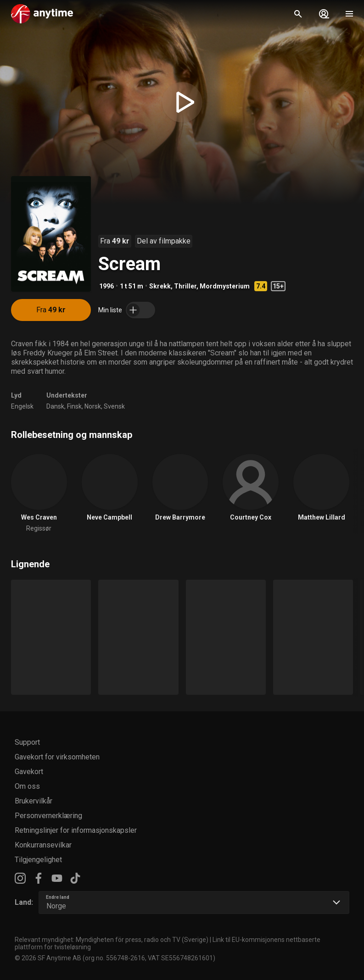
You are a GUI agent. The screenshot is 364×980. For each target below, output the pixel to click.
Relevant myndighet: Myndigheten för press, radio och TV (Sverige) (112, 940)
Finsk (74, 406)
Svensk (114, 406)
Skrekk (160, 286)
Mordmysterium (225, 286)
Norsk (93, 406)
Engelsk (22, 406)
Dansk (55, 406)
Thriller (185, 286)
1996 (106, 286)
